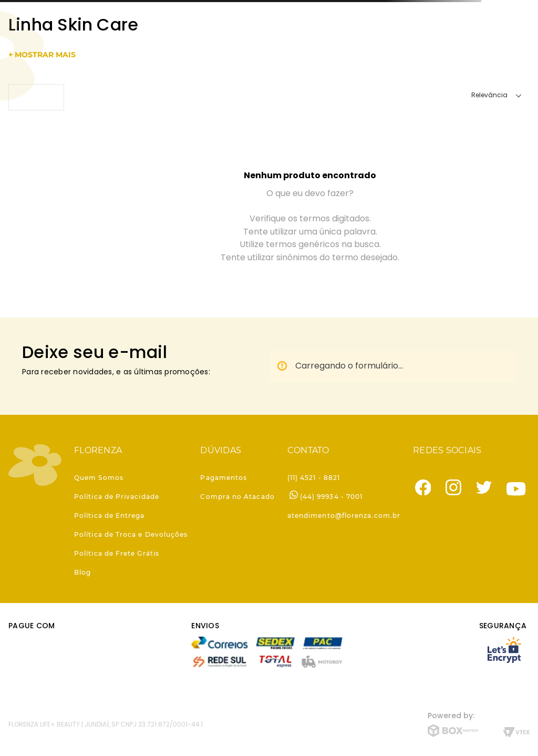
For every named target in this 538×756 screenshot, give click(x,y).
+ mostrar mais (42, 55)
